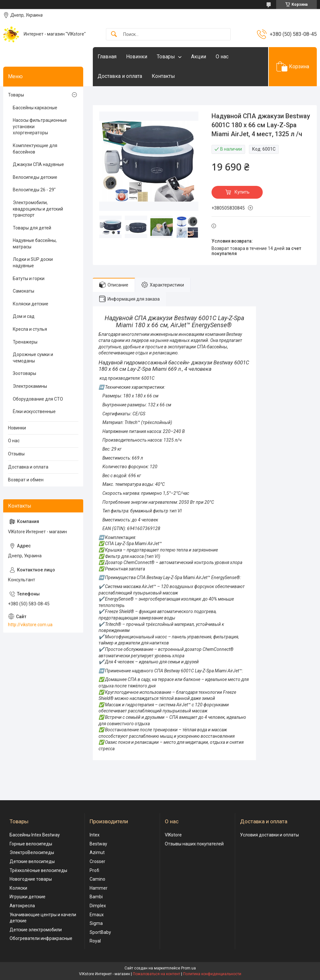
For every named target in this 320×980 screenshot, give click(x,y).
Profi (94, 870)
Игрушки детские (28, 897)
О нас (222, 57)
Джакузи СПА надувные (38, 164)
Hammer (99, 888)
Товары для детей (32, 228)
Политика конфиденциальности (212, 974)
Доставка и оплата (120, 76)
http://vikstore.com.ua (30, 625)
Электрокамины (30, 386)
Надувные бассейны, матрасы (35, 244)
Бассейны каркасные (35, 108)
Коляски (18, 888)
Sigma (96, 923)
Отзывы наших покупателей (194, 844)
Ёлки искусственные (34, 411)
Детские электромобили (36, 930)
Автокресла (22, 906)
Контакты (163, 76)
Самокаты (24, 291)
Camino (97, 879)
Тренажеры (25, 342)
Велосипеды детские (35, 177)
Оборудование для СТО (38, 399)
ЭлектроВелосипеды (32, 852)
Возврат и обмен (26, 480)
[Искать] (114, 34)
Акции (199, 57)
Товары (166, 57)
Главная (107, 57)
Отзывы (16, 454)
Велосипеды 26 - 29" (34, 190)
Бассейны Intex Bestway (35, 835)
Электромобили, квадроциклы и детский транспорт (38, 209)
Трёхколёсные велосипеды (38, 870)
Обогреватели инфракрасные (41, 938)
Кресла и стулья (30, 329)
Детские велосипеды (32, 861)
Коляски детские (31, 304)
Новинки (137, 57)
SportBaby (100, 932)
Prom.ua (188, 968)
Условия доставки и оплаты (269, 835)
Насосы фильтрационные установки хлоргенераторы (40, 126)
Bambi (96, 897)
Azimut (97, 852)
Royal (95, 941)
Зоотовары (24, 373)
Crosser (97, 861)
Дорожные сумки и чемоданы (33, 358)
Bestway (98, 844)
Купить (242, 192)
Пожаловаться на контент (156, 974)
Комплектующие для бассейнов (35, 149)
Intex (95, 835)
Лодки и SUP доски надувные (33, 262)
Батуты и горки (29, 278)
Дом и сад (24, 316)
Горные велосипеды (31, 844)
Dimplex (98, 906)
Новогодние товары (31, 879)
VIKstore (173, 835)
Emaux (97, 915)
